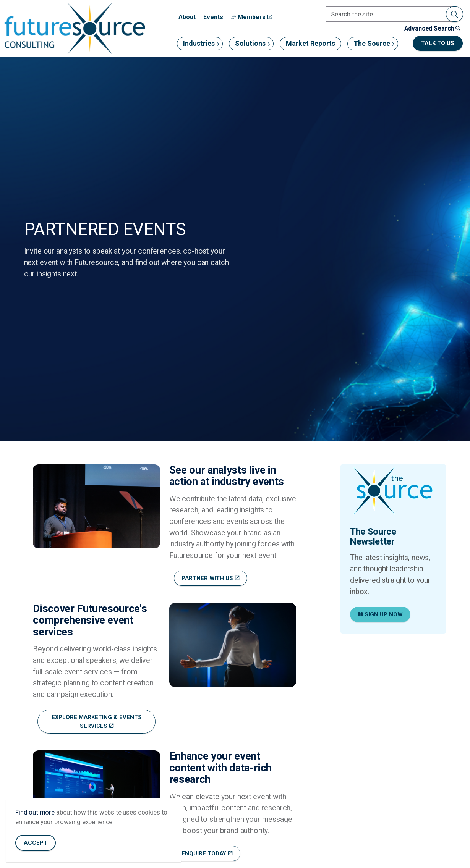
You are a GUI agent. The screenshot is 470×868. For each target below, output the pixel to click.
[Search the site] (394, 14)
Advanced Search (432, 28)
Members (251, 17)
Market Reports (310, 43)
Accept (36, 843)
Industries (199, 43)
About (187, 17)
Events (213, 17)
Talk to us (438, 43)
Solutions (250, 43)
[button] (455, 14)
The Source (372, 43)
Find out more (36, 812)
